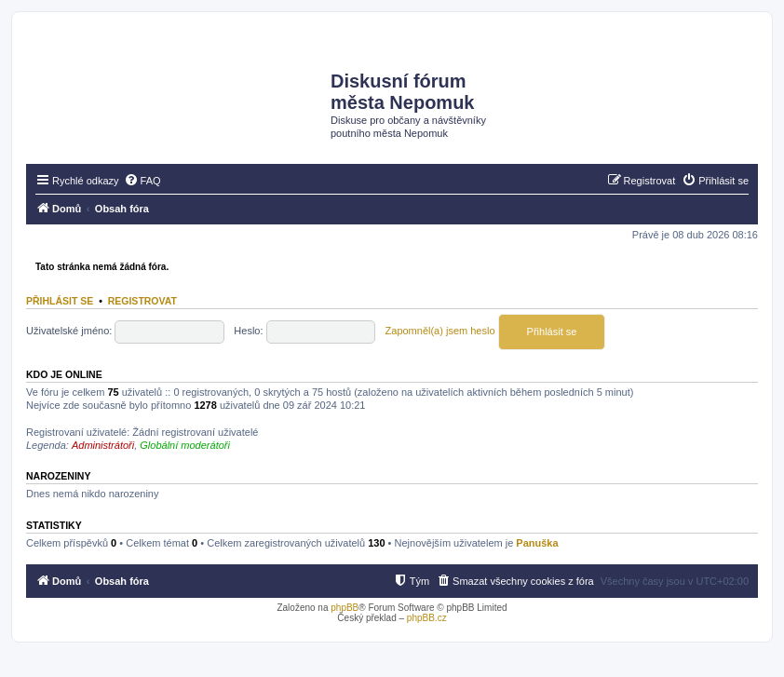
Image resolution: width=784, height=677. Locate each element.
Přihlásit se (60, 301)
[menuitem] (142, 181)
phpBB (345, 608)
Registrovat (142, 301)
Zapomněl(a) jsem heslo (440, 331)
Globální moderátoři (185, 445)
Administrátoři (103, 445)
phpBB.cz (427, 618)
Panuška (537, 543)
